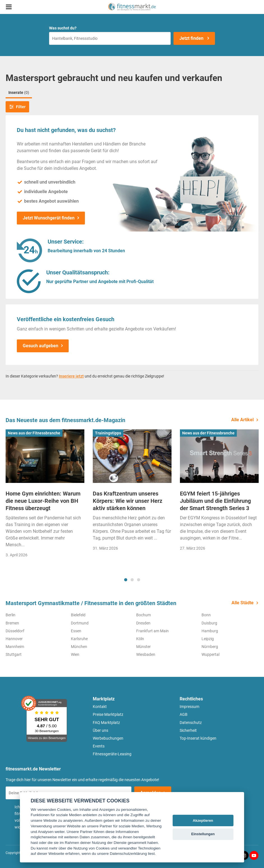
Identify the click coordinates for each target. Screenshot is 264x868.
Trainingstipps (108, 433)
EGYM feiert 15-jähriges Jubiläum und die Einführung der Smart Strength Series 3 (215, 501)
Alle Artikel (242, 420)
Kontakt (100, 707)
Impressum (189, 707)
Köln (140, 639)
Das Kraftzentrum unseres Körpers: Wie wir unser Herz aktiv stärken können (128, 501)
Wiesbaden (146, 654)
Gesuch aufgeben (40, 346)
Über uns (100, 730)
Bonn (206, 615)
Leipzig (208, 639)
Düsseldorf (15, 631)
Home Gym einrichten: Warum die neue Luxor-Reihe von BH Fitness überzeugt (43, 501)
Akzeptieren (203, 820)
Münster (143, 647)
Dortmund (80, 623)
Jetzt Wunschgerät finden (49, 218)
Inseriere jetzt (71, 376)
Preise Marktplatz (108, 714)
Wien (75, 654)
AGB (184, 714)
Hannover (14, 639)
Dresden (143, 623)
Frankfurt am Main (152, 631)
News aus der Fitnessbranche (34, 433)
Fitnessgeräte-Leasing (112, 754)
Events (99, 746)
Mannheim (15, 647)
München (79, 647)
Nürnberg (210, 647)
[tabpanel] (45, 495)
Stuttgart (14, 654)
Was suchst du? (63, 28)
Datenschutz (191, 723)
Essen (76, 631)
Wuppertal (210, 654)
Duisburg (209, 623)
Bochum (143, 615)
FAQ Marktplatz (106, 723)
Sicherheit (188, 730)
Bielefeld (78, 615)
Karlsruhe (79, 639)
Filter (17, 107)
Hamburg (210, 631)
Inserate (19, 92)
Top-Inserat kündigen (198, 738)
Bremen (12, 623)
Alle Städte (243, 603)
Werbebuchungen (108, 738)
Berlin (11, 615)
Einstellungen (203, 834)
